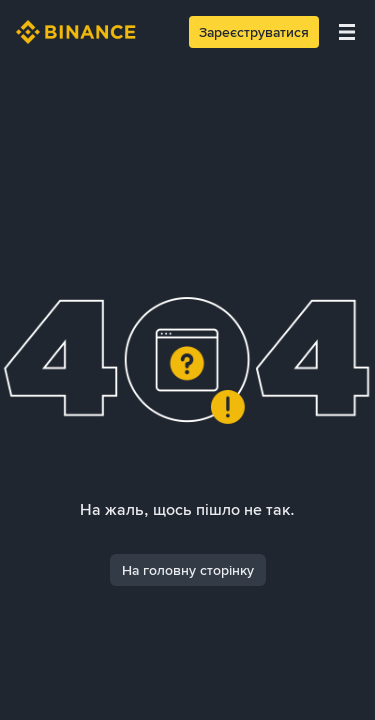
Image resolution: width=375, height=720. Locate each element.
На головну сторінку (188, 570)
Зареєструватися (254, 32)
